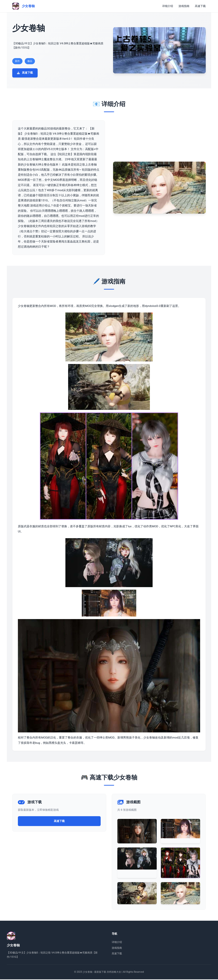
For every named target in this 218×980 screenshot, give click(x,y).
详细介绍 (168, 6)
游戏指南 (184, 6)
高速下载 (200, 6)
